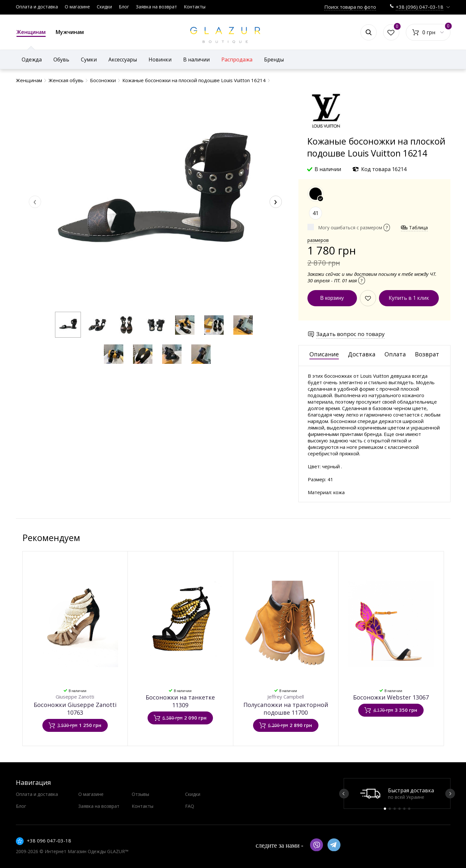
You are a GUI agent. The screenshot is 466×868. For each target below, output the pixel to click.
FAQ (190, 806)
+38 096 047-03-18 (49, 841)
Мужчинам (70, 32)
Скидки (104, 7)
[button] (68, 325)
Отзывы (140, 794)
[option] (397, 793)
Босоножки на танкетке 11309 (180, 701)
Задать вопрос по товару (350, 334)
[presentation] (35, 202)
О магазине (77, 7)
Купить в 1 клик (409, 298)
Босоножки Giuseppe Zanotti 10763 (75, 709)
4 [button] (399, 809)
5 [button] (404, 809)
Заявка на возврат (156, 7)
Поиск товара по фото (350, 7)
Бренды (274, 60)
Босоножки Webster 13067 (391, 697)
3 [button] (395, 809)
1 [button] (385, 809)
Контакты (195, 7)
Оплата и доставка (37, 7)
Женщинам (31, 33)
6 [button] (409, 809)
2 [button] (390, 809)
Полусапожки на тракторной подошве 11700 (286, 709)
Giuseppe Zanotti (75, 697)
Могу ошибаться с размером (354, 228)
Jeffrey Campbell (286, 697)
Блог (124, 7)
